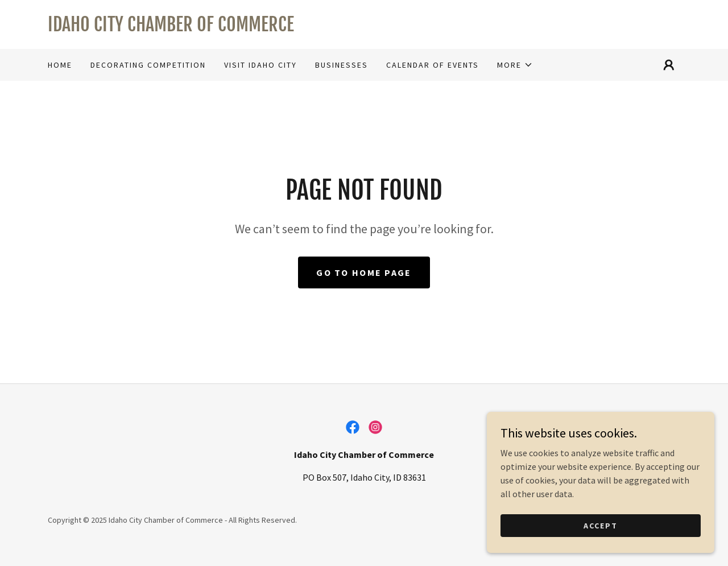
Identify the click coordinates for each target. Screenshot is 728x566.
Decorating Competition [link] (148, 65)
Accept (601, 525)
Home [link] (60, 65)
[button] (515, 65)
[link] (364, 28)
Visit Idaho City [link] (260, 65)
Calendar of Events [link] (433, 65)
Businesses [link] (342, 65)
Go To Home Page (364, 272)
